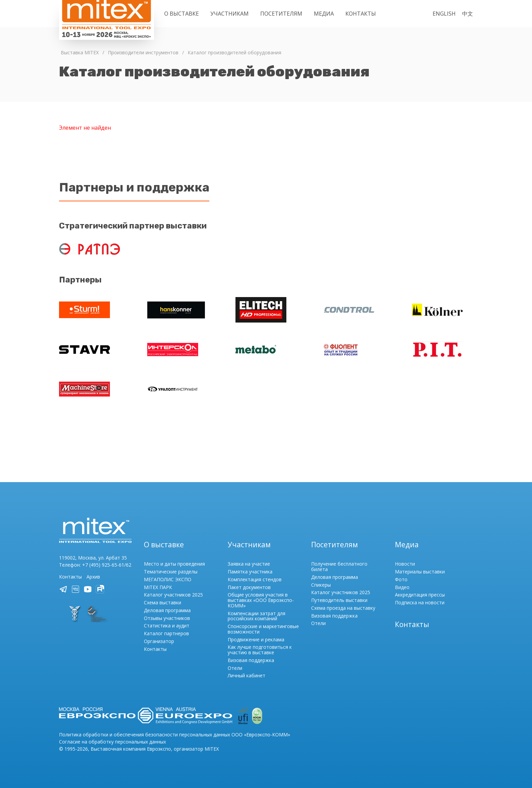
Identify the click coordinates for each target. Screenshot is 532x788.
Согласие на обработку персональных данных (112, 742)
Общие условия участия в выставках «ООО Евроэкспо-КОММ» (261, 600)
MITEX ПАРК (158, 587)
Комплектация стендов (255, 579)
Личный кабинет (246, 675)
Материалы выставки (420, 572)
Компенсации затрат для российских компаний (256, 616)
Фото (401, 579)
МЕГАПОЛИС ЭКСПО (168, 579)
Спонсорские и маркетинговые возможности (263, 629)
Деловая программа (167, 610)
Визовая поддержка (251, 660)
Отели (235, 668)
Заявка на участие (249, 564)
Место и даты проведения (174, 564)
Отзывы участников (167, 618)
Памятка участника (250, 572)
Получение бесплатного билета (339, 566)
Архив (93, 577)
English (444, 14)
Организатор (159, 641)
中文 (468, 14)
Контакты (361, 14)
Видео (402, 587)
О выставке (182, 14)
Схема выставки (163, 602)
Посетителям (281, 14)
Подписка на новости (420, 602)
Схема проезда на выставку (343, 608)
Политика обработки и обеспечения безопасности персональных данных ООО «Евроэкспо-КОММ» (175, 735)
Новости (405, 564)
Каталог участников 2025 (173, 595)
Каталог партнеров (166, 633)
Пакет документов (249, 587)
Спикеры (321, 585)
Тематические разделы (171, 572)
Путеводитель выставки (339, 600)
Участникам (230, 14)
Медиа (324, 14)
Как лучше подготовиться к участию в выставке (260, 650)
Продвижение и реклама (256, 639)
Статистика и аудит (167, 626)
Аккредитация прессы (420, 595)
